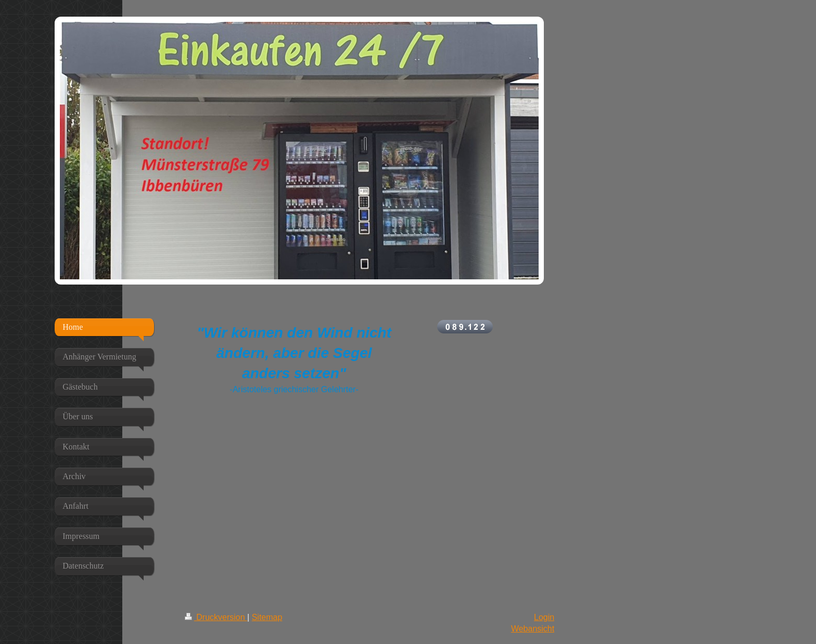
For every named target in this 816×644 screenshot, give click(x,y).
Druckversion (216, 617)
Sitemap (267, 617)
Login (544, 617)
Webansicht (533, 629)
